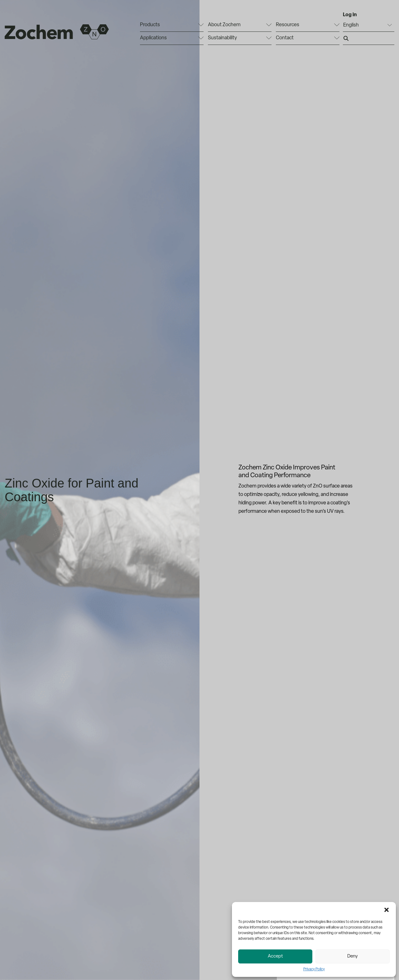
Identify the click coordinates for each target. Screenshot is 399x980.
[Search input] (369, 38)
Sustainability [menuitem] (222, 38)
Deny (353, 956)
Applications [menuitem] (153, 38)
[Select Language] (369, 25)
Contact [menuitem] (285, 38)
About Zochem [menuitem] (224, 25)
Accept (275, 956)
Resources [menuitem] (288, 25)
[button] (387, 910)
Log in (350, 15)
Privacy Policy (314, 969)
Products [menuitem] (150, 25)
